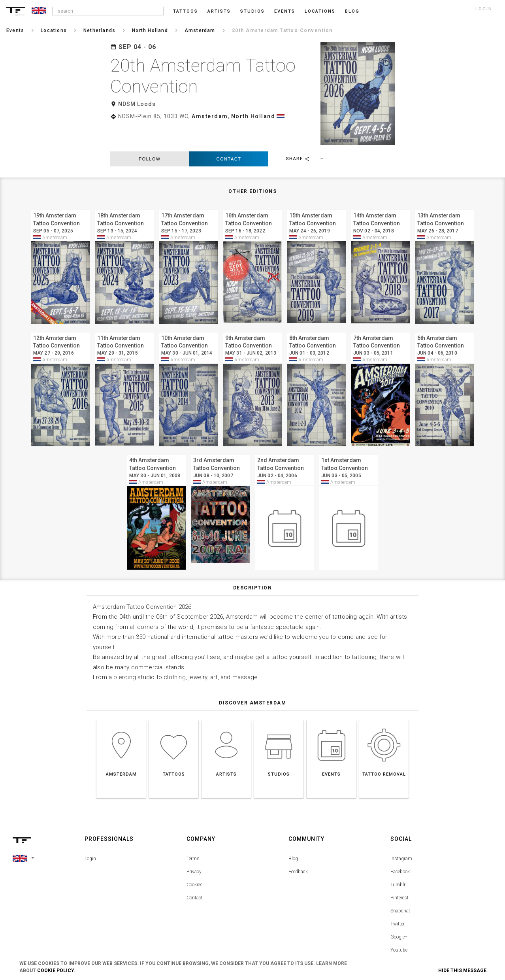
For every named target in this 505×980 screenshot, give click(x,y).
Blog (293, 832)
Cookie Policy (56, 971)
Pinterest (399, 871)
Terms (193, 832)
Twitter (398, 897)
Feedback (298, 845)
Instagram (401, 832)
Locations (320, 11)
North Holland (253, 116)
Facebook (400, 845)
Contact (229, 132)
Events (285, 11)
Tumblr (398, 858)
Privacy (194, 845)
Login (90, 832)
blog (352, 11)
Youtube (399, 923)
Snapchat (400, 884)
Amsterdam (210, 116)
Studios (252, 11)
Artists (219, 11)
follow (150, 132)
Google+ (399, 910)
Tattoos (186, 11)
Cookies (195, 858)
